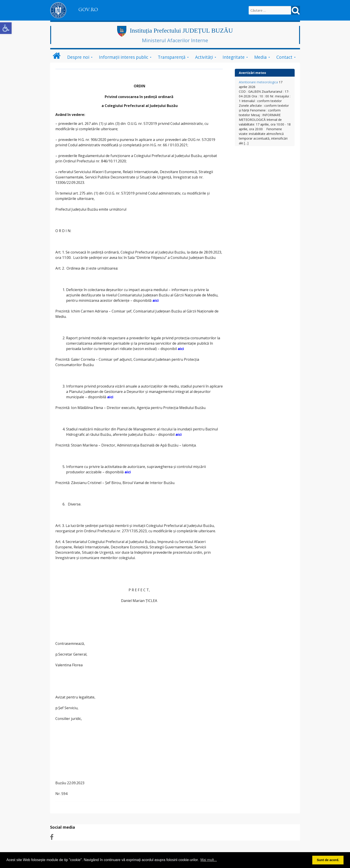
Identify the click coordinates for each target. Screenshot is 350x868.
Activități (204, 57)
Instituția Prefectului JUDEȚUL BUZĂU (181, 30)
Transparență (172, 57)
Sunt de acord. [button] (328, 860)
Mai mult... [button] (209, 860)
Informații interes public (124, 57)
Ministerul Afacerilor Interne (175, 40)
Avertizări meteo (252, 73)
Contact (284, 57)
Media (260, 57)
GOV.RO (88, 10)
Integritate (234, 57)
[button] (6, 28)
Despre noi (78, 57)
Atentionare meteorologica (258, 82)
